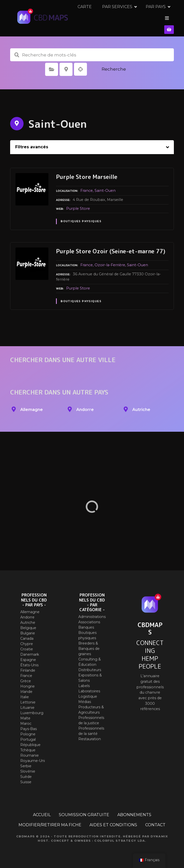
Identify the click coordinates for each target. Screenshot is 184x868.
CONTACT (155, 821)
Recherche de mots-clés (17, 51)
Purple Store (78, 205)
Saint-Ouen (105, 187)
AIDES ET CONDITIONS (113, 821)
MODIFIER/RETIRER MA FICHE (50, 821)
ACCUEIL (42, 811)
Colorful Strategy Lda (120, 837)
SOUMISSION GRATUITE (84, 811)
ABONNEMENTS (134, 811)
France (87, 187)
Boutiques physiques (81, 218)
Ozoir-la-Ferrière (110, 261)
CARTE (89, 16)
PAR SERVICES (122, 16)
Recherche (114, 66)
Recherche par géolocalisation (81, 66)
